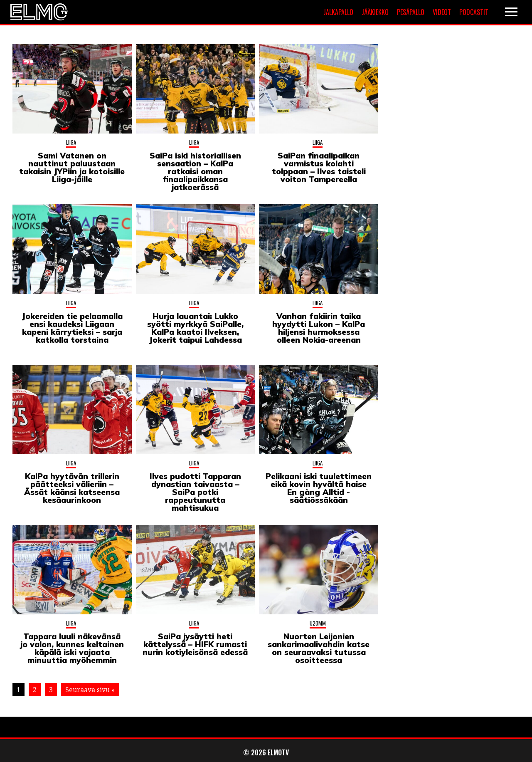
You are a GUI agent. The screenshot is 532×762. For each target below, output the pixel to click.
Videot (442, 12)
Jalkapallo (338, 12)
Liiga (71, 142)
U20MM (318, 623)
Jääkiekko (375, 12)
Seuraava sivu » (90, 690)
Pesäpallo (411, 12)
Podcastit (474, 12)
